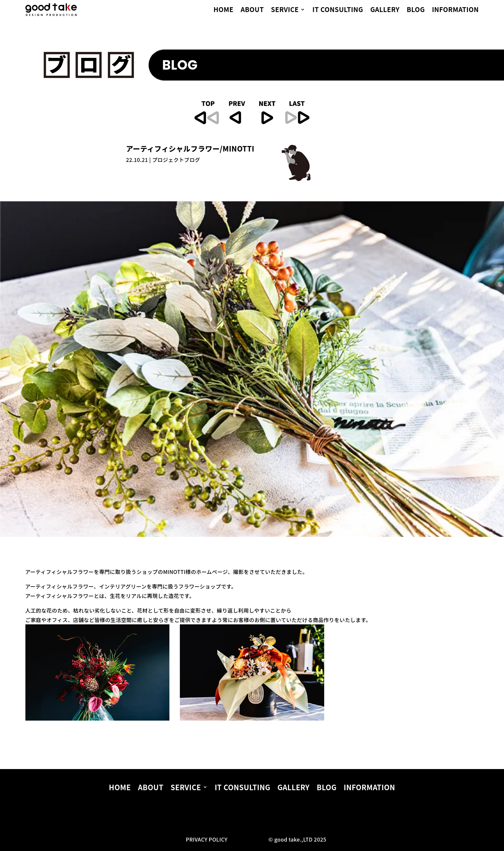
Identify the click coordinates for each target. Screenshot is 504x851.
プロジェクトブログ (176, 160)
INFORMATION (455, 11)
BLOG (416, 11)
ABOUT (252, 11)
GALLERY (385, 11)
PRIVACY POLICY (206, 839)
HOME (224, 11)
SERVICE (285, 11)
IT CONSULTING (338, 11)
